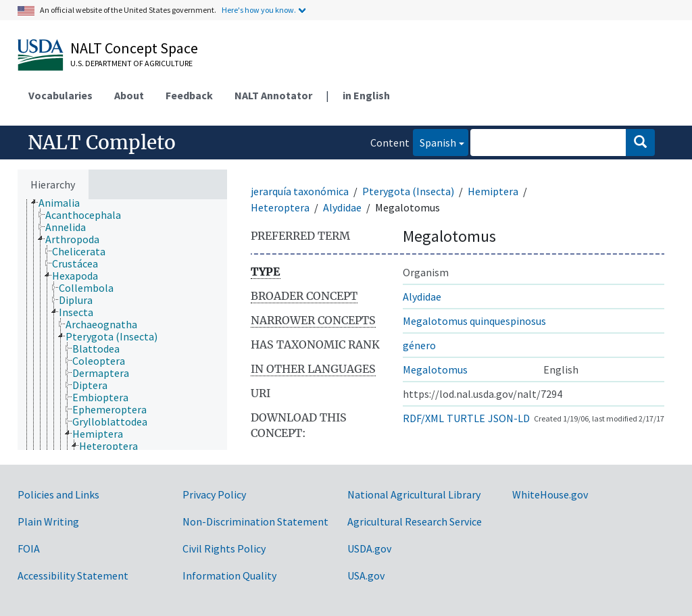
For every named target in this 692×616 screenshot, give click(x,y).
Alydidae (342, 207)
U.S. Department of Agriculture (131, 63)
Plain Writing (48, 521)
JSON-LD (509, 418)
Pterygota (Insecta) (408, 191)
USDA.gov (369, 548)
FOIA (29, 548)
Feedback (189, 95)
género (419, 345)
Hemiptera (493, 191)
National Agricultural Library (414, 494)
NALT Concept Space (134, 48)
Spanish (435, 142)
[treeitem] (65, 203)
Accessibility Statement (73, 575)
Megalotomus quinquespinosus (474, 321)
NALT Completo (102, 143)
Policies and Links (58, 494)
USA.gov (366, 575)
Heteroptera (280, 207)
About (129, 95)
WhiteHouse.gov (550, 494)
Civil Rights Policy (224, 548)
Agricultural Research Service (415, 521)
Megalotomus (435, 369)
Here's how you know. (259, 10)
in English (366, 95)
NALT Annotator (273, 95)
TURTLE (466, 418)
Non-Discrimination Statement (255, 521)
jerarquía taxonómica (300, 191)
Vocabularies (60, 95)
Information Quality (229, 575)
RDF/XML (423, 418)
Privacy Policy (214, 494)
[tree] (122, 325)
